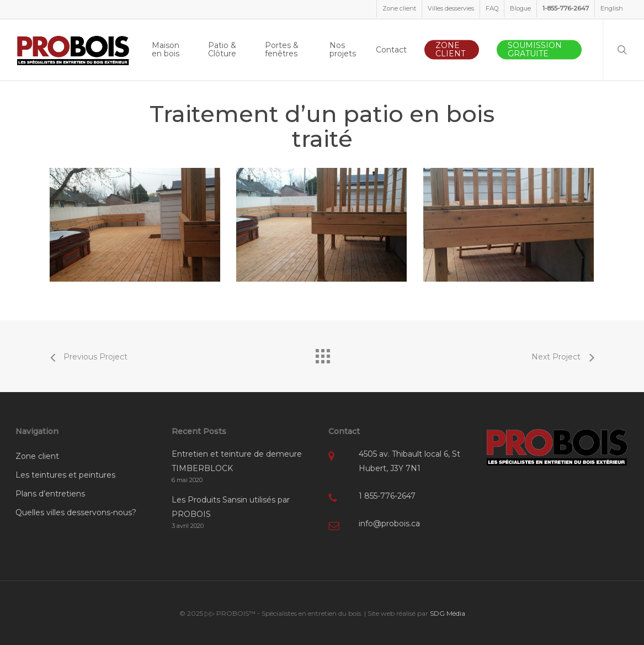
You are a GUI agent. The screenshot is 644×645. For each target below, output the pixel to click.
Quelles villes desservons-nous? (76, 512)
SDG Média (448, 613)
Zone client (37, 456)
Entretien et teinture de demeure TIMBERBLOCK (237, 461)
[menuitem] (611, 9)
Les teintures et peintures (65, 475)
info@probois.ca (389, 524)
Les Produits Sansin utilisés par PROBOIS (231, 507)
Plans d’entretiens (50, 494)
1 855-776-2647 (387, 496)
